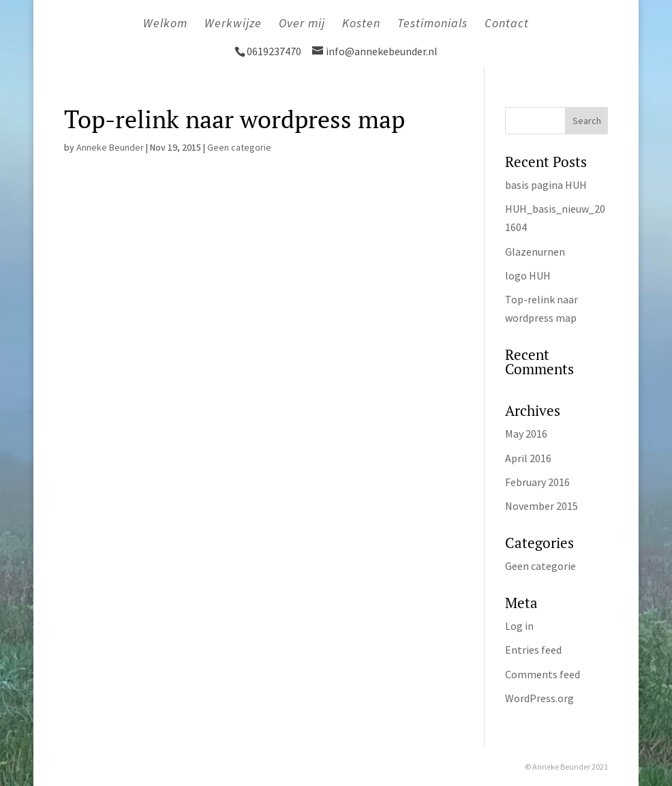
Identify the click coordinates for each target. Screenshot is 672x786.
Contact (507, 25)
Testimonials (432, 25)
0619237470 (275, 51)
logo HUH (528, 275)
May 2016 (526, 434)
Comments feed (543, 674)
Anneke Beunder (110, 147)
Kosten (361, 25)
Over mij (302, 25)
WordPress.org (539, 698)
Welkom (165, 25)
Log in (519, 626)
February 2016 (537, 482)
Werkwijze (233, 25)
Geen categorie (239, 147)
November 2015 (541, 506)
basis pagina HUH (546, 185)
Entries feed (533, 650)
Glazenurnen (535, 252)
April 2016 (528, 458)
